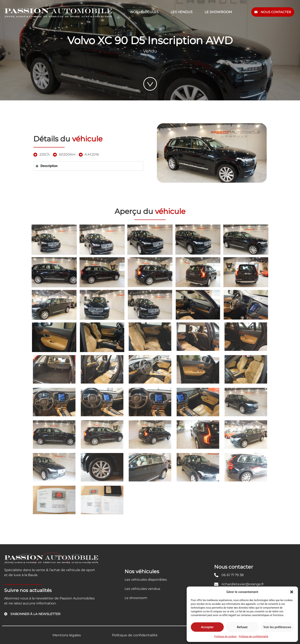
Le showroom (218, 12)
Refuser (242, 627)
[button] (292, 592)
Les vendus (182, 12)
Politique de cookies (226, 637)
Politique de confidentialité (254, 637)
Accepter (207, 627)
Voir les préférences (277, 627)
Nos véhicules (144, 12)
